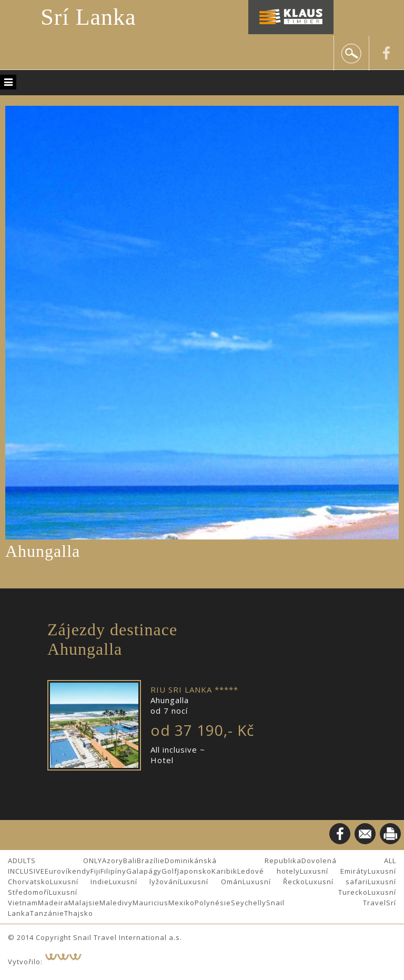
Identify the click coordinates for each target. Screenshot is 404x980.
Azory (113, 861)
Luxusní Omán (211, 882)
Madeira (53, 903)
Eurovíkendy (68, 871)
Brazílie (151, 861)
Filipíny (113, 871)
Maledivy (116, 903)
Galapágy (144, 871)
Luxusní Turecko (208, 892)
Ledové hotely (269, 871)
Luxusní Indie (79, 882)
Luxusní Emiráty (334, 871)
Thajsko (79, 913)
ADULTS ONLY (55, 861)
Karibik (224, 871)
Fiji (95, 871)
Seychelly (249, 903)
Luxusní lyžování (144, 882)
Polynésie (213, 903)
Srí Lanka (88, 17)
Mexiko (181, 903)
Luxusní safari (336, 882)
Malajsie (84, 903)
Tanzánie (47, 913)
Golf (169, 871)
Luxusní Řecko (274, 882)
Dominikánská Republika (233, 861)
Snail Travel (326, 903)
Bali (130, 861)
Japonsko (194, 871)
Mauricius (150, 903)
